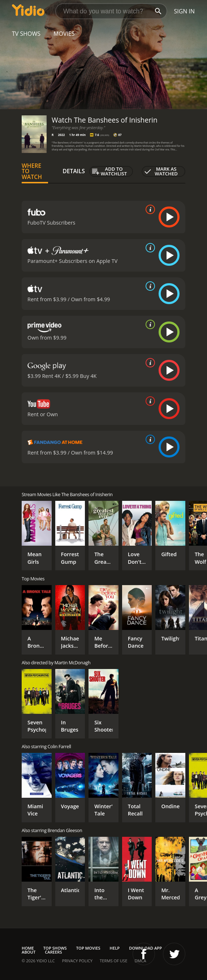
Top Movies (88, 948)
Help (115, 948)
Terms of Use (113, 961)
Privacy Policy (77, 961)
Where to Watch (32, 171)
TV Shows (26, 34)
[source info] (149, 209)
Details (74, 171)
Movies (64, 34)
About (29, 952)
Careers (53, 952)
